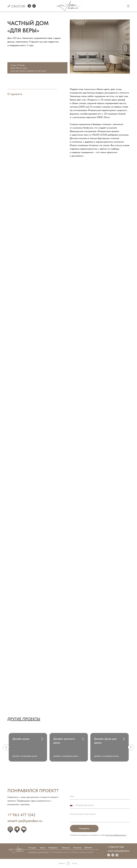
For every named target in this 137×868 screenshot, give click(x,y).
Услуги (43, 848)
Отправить (84, 828)
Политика (66, 848)
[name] (100, 796)
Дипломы (88, 847)
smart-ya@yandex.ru (25, 821)
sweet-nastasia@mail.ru (118, 851)
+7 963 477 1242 (18, 6)
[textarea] (100, 817)
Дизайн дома (21, 739)
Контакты (78, 848)
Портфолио (53, 848)
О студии (32, 848)
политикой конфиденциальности (116, 835)
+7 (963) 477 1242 (116, 847)
